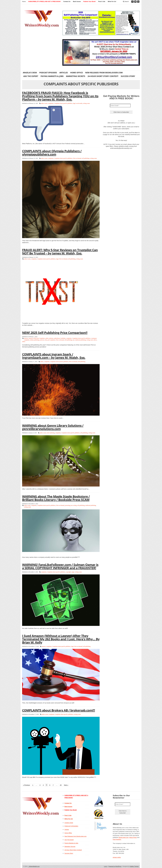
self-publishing (86, 158)
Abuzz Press (133, 837)
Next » (66, 785)
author (42, 362)
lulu (46, 340)
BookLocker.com (124, 837)
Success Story (128, 76)
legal (74, 103)
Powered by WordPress (115, 866)
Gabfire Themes (134, 866)
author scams (44, 103)
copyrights (69, 572)
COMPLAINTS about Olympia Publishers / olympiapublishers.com (52, 153)
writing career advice (92, 340)
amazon (26, 338)
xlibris (24, 342)
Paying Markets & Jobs (52, 76)
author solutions (49, 338)
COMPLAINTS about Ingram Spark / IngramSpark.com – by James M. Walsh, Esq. (54, 356)
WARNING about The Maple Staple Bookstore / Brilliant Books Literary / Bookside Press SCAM (56, 498)
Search (126, 1)
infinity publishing (35, 340)
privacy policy (117, 857)
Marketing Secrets (76, 76)
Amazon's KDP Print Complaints (37, 338)
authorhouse (57, 338)
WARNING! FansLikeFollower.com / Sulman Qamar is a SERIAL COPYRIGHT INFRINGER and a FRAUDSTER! (60, 566)
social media (79, 103)
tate (74, 340)
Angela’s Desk (30, 73)
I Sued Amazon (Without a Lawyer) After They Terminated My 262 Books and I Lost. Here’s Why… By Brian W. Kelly (61, 639)
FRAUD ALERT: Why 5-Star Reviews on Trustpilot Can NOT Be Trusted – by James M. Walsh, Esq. (60, 252)
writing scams (86, 103)
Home (24, 1)
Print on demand (77, 158)
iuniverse (42, 340)
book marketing (51, 433)
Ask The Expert (31, 76)
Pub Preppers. (117, 839)
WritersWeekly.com (34, 866)
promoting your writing (71, 505)
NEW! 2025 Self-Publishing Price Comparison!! (55, 333)
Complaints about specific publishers (63, 103)
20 (61, 785)
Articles (64, 73)
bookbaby (63, 338)
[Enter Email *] (120, 106)
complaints (51, 103)
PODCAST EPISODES (48, 73)
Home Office (77, 73)
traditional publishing (80, 340)
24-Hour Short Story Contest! (103, 76)
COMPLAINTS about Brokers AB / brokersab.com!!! (59, 710)
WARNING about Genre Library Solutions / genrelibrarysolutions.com (53, 427)
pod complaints (51, 340)
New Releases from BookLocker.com (104, 73)
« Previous (26, 785)
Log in (106, 866)
